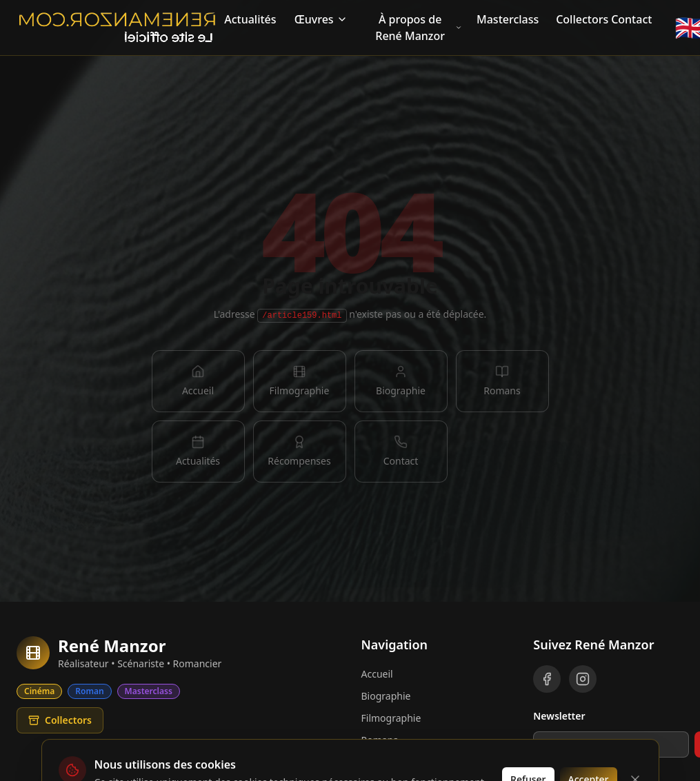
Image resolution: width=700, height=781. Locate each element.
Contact (631, 19)
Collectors (579, 19)
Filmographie (391, 718)
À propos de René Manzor (419, 28)
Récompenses (393, 762)
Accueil (377, 674)
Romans (380, 740)
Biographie (386, 696)
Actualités (250, 19)
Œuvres (321, 19)
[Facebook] (547, 679)
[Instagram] (583, 679)
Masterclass (508, 19)
